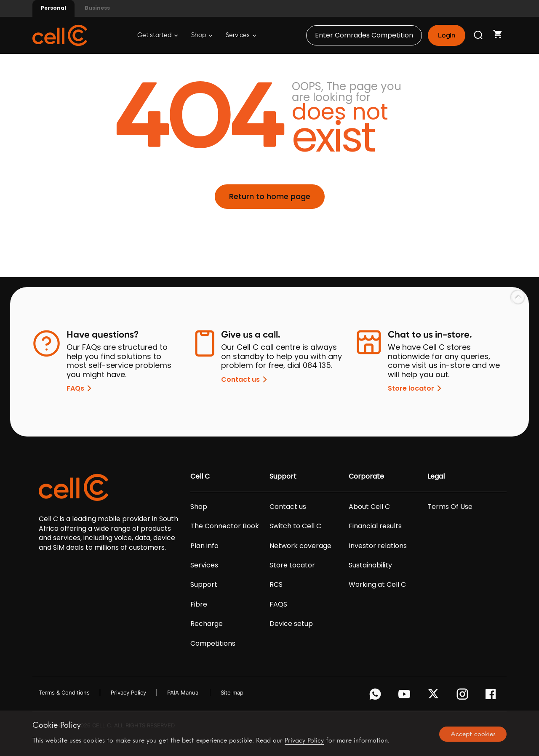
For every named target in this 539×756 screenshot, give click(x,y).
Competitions (213, 644)
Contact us (245, 379)
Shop (202, 35)
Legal (436, 476)
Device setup (291, 624)
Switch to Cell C (295, 526)
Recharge (207, 624)
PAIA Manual (183, 692)
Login (446, 35)
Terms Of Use (450, 507)
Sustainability (370, 565)
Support (204, 585)
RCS (276, 585)
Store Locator (292, 565)
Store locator (416, 388)
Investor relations (378, 546)
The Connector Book (225, 526)
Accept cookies (473, 734)
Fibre (199, 604)
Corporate (366, 476)
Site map (232, 692)
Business (97, 8)
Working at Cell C (377, 585)
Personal (53, 8)
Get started (157, 35)
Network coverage (300, 546)
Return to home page (270, 196)
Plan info (204, 546)
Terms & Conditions (64, 692)
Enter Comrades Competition (364, 35)
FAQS (278, 604)
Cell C (200, 476)
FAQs (80, 388)
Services (241, 35)
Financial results (375, 526)
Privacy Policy (128, 692)
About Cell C (369, 507)
